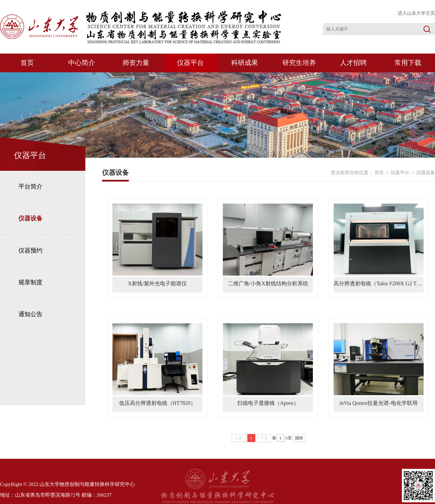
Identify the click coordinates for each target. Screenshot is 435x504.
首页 (27, 63)
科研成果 (245, 63)
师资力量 (136, 63)
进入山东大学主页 (416, 13)
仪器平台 (190, 63)
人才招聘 (353, 63)
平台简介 (30, 187)
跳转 (299, 438)
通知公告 (30, 314)
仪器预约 (30, 250)
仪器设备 (30, 218)
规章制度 (30, 282)
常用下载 (408, 63)
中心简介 (82, 63)
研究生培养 (299, 63)
